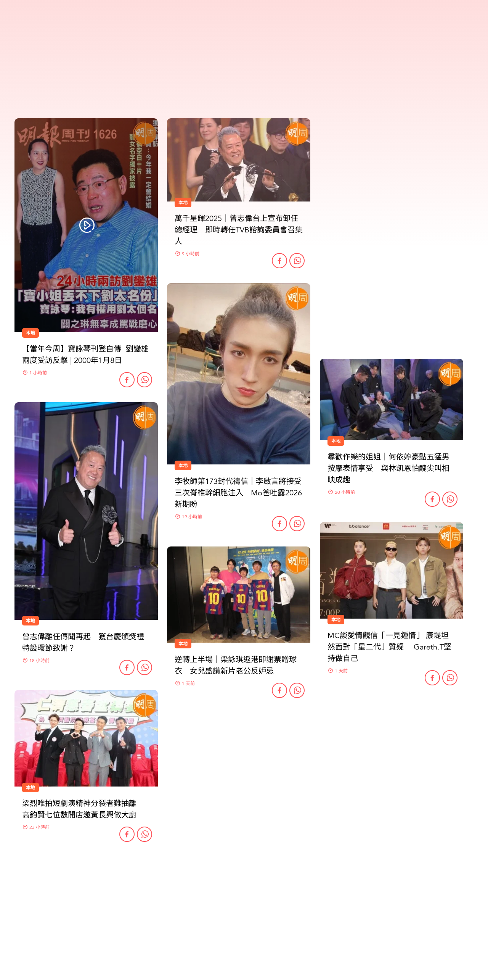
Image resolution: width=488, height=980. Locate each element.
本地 (30, 621)
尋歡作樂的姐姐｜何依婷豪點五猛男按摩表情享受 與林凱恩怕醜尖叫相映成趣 (388, 468)
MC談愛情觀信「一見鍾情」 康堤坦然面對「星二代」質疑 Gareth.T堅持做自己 (389, 647)
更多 (244, 885)
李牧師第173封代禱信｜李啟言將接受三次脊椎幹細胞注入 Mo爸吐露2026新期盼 (238, 493)
